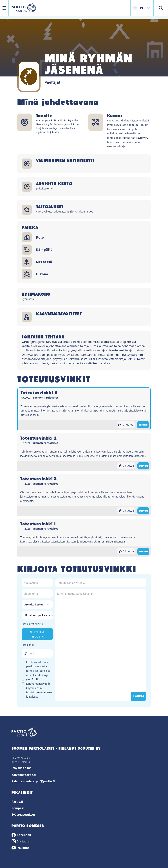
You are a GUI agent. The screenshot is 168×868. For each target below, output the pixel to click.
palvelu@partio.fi (24, 775)
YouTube (21, 848)
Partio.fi (17, 802)
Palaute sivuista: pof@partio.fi (33, 781)
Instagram (22, 841)
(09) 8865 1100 (22, 768)
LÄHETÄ (139, 697)
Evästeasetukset (23, 815)
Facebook (21, 835)
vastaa (143, 425)
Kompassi (18, 808)
